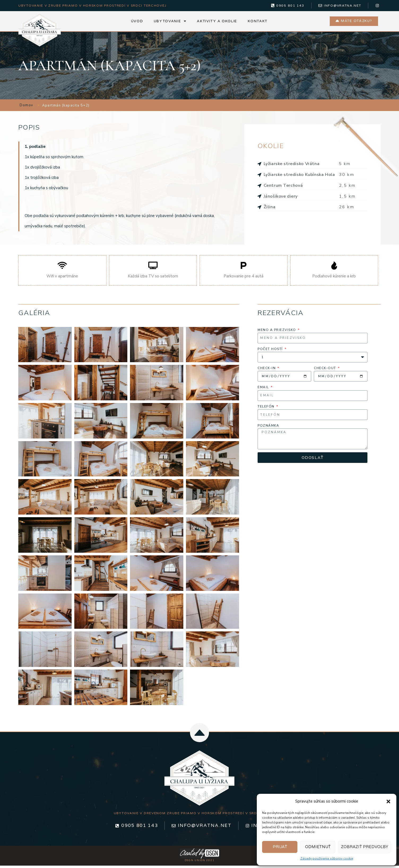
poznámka (268, 427)
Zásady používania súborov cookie (327, 858)
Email (264, 388)
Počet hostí (271, 350)
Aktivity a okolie (217, 22)
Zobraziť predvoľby (365, 847)
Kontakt (258, 22)
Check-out (326, 369)
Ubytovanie (170, 22)
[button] (388, 801)
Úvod (137, 22)
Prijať (280, 847)
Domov (27, 107)
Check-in (267, 369)
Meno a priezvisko (277, 331)
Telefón (267, 408)
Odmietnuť (318, 847)
